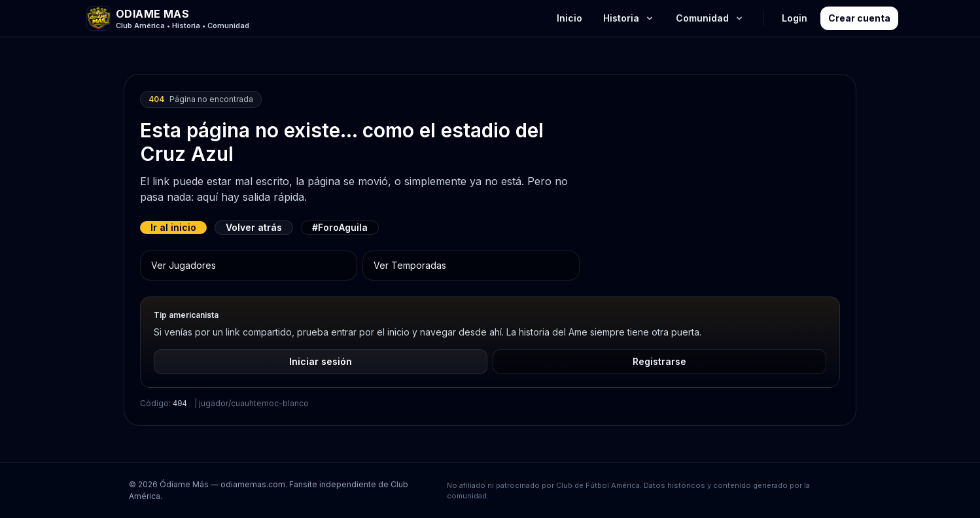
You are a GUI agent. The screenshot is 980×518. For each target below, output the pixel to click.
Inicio (569, 18)
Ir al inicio (173, 227)
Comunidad (710, 18)
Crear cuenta (859, 18)
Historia (629, 18)
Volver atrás (254, 227)
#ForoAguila (340, 227)
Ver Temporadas (410, 265)
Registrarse (659, 361)
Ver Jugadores (184, 265)
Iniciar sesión (321, 361)
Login (795, 18)
